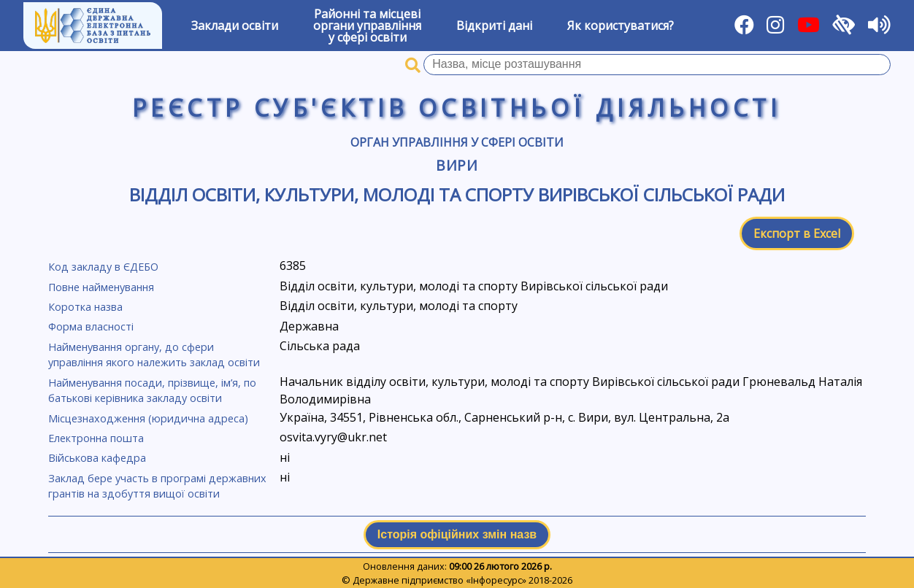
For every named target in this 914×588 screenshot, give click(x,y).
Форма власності (91, 326)
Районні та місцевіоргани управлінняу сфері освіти (367, 26)
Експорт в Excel (797, 233)
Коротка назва (85, 307)
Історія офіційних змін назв (457, 534)
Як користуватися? (621, 26)
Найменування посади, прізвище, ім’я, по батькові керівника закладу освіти (152, 391)
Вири (457, 165)
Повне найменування (101, 287)
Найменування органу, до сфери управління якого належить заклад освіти (154, 355)
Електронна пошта (96, 438)
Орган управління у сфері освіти (457, 142)
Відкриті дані (494, 26)
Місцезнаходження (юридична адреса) (148, 418)
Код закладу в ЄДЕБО (103, 267)
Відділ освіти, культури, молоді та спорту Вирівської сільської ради (457, 194)
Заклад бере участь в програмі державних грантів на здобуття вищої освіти (157, 486)
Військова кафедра (97, 458)
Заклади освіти (235, 26)
